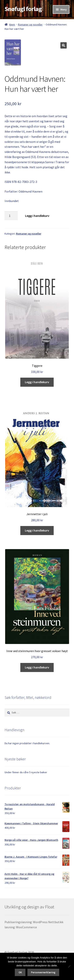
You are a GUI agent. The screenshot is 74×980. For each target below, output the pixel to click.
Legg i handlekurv (37, 216)
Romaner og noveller (30, 24)
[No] (69, 966)
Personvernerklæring (43, 972)
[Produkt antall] (11, 216)
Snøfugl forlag (23, 9)
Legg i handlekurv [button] (37, 382)
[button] (64, 45)
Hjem (12, 24)
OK (20, 972)
